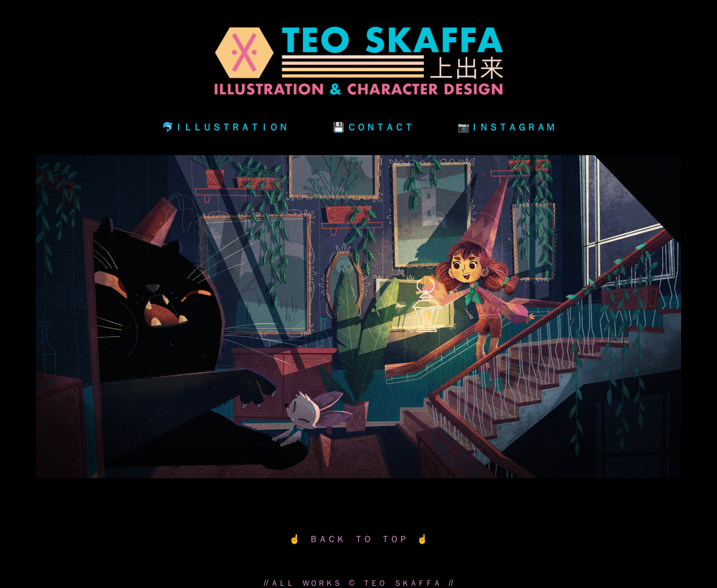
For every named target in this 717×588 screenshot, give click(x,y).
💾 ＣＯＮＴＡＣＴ (373, 127)
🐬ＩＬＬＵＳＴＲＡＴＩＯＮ (225, 127)
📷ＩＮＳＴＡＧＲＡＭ (506, 127)
